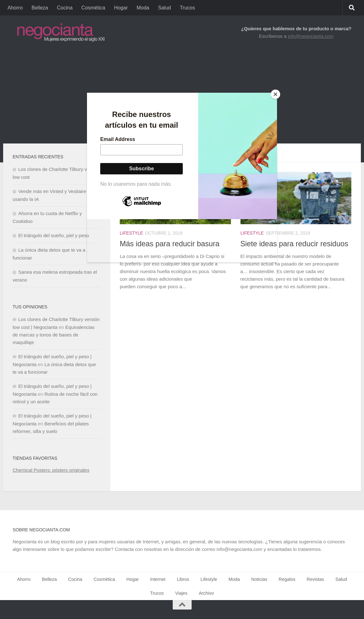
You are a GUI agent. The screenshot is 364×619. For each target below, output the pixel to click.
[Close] (275, 94)
